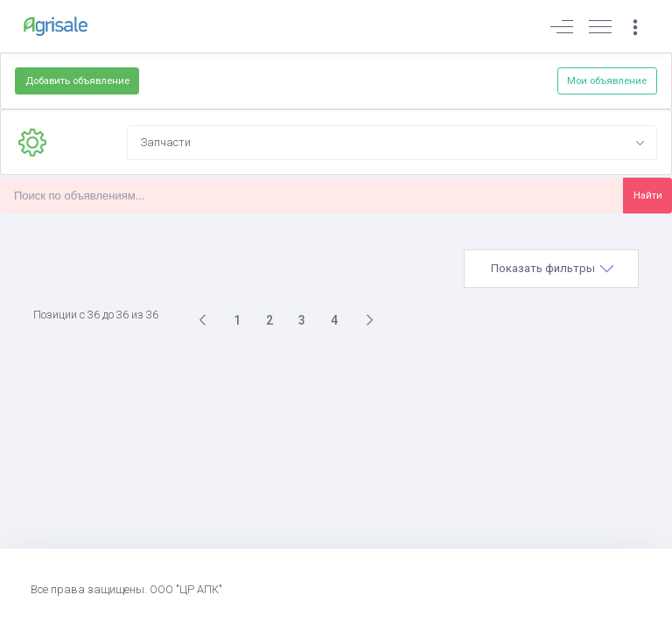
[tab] (551, 269)
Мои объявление (607, 80)
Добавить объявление (77, 80)
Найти (648, 195)
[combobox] (392, 143)
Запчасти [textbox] (165, 142)
